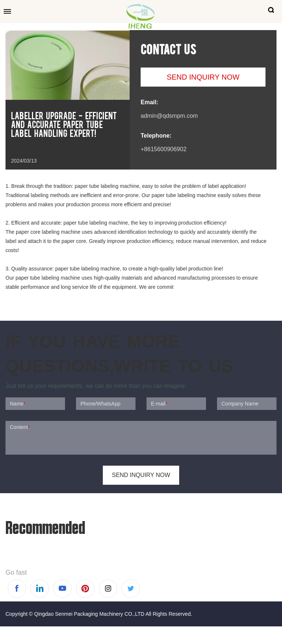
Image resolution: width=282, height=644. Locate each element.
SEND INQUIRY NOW (203, 77)
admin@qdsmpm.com (169, 116)
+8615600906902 (164, 149)
